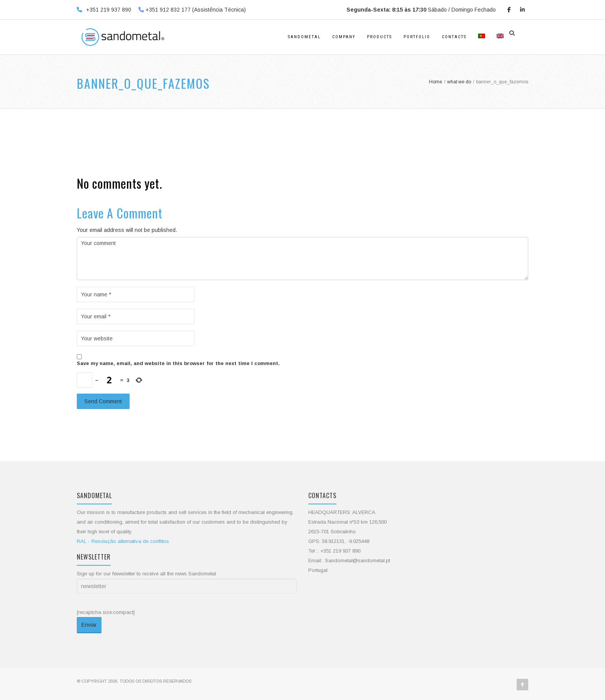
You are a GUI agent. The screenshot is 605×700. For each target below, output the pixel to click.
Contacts (454, 37)
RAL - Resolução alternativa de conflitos (123, 541)
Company (344, 37)
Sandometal (304, 37)
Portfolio (417, 37)
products (379, 37)
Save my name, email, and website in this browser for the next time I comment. (178, 363)
